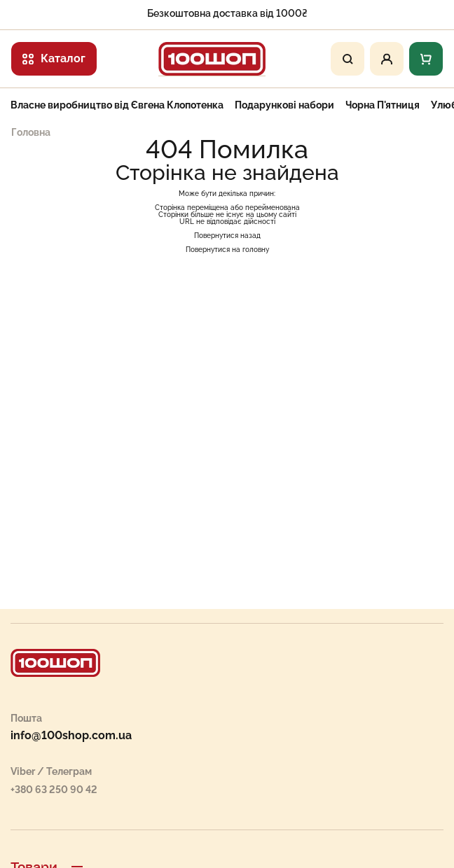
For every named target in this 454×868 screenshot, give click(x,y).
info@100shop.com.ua (71, 736)
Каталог (54, 58)
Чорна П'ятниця (383, 105)
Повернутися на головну (227, 250)
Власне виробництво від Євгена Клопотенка (117, 105)
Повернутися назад (227, 236)
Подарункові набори (284, 105)
